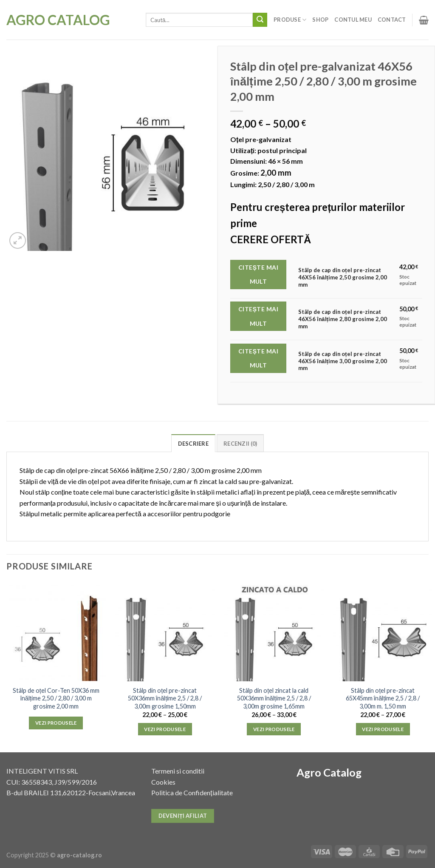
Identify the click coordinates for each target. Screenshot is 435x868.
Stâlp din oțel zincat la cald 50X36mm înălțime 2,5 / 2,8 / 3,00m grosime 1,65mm (274, 698)
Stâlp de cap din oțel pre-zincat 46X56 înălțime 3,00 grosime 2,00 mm (343, 361)
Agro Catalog (58, 20)
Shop (320, 20)
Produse (290, 20)
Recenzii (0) (240, 444)
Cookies (163, 782)
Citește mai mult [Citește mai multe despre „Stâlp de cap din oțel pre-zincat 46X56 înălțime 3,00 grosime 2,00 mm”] (258, 358)
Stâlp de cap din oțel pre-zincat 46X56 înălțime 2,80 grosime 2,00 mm (343, 319)
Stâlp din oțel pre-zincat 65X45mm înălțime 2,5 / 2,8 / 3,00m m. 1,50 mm (383, 698)
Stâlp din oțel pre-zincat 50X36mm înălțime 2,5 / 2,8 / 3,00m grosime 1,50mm (165, 698)
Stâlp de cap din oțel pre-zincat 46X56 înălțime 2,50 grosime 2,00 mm (343, 277)
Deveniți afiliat (183, 816)
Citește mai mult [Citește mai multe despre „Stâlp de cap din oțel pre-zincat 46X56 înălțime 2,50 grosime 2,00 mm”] (258, 275)
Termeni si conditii (178, 771)
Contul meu (353, 20)
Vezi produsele (56, 723)
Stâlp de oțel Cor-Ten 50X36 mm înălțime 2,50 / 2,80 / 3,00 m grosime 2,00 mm (56, 698)
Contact (392, 20)
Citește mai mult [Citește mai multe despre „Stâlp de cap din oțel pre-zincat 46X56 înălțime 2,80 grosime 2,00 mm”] (258, 316)
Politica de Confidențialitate (192, 793)
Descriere (193, 444)
